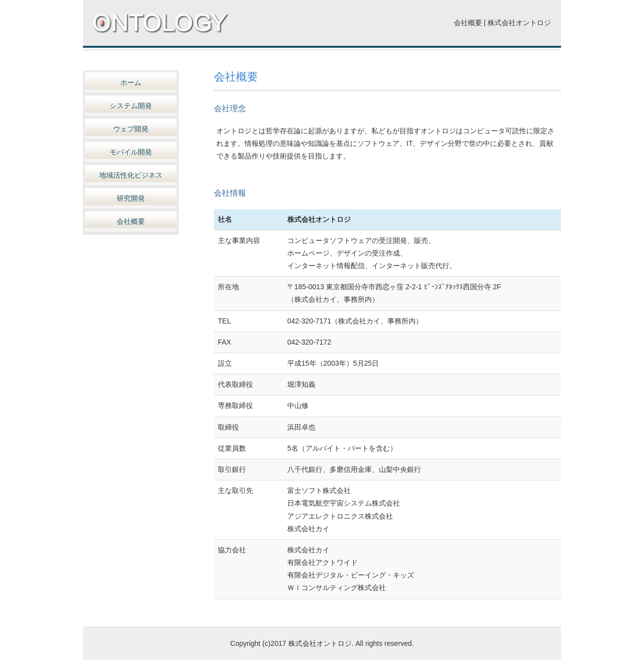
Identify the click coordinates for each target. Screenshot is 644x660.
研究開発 (131, 198)
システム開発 (131, 106)
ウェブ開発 (131, 129)
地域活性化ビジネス (131, 175)
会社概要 (131, 221)
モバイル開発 (131, 152)
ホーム (131, 82)
